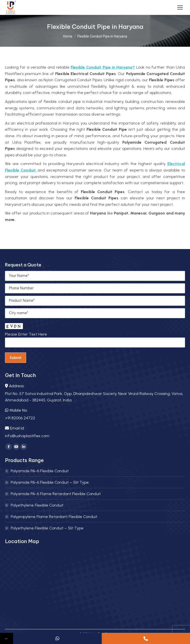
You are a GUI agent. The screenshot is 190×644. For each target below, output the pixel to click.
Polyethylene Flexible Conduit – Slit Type (47, 528)
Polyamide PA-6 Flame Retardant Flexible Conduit (56, 494)
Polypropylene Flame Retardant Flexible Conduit (54, 517)
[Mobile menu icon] (180, 7)
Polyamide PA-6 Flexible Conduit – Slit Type (50, 482)
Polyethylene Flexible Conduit (37, 505)
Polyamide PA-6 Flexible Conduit (40, 471)
